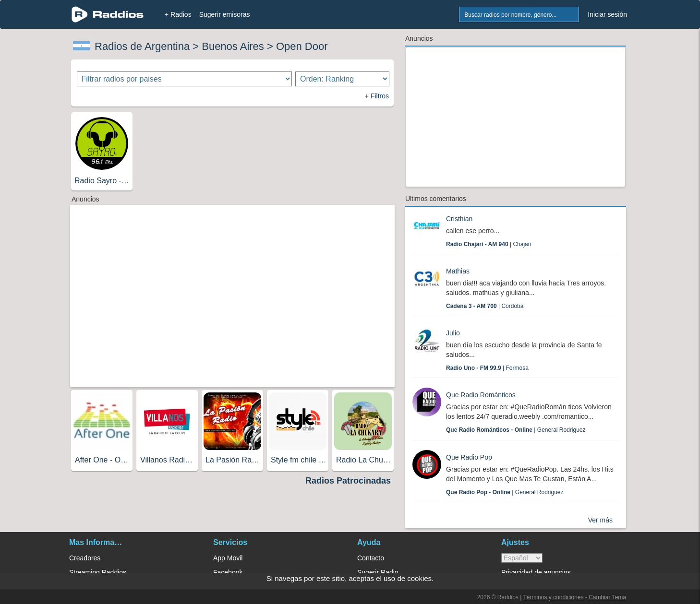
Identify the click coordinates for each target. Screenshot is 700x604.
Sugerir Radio (378, 572)
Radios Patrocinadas (348, 481)
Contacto (371, 558)
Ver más (600, 520)
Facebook (228, 572)
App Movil (228, 558)
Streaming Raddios (98, 572)
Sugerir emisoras (225, 14)
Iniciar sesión (607, 14)
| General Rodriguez (516, 430)
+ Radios (178, 14)
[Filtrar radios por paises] (185, 79)
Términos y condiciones (553, 597)
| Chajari (489, 244)
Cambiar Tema (607, 597)
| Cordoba (485, 306)
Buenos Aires (233, 46)
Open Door (302, 46)
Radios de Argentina (142, 46)
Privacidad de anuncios (536, 572)
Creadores (85, 558)
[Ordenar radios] (342, 79)
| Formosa (487, 368)
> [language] (522, 558)
